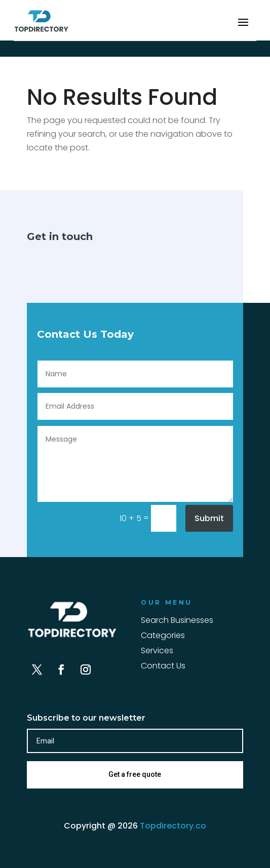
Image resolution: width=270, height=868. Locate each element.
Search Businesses (177, 621)
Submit (209, 518)
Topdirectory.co (173, 826)
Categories (163, 637)
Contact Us (163, 667)
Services (157, 652)
